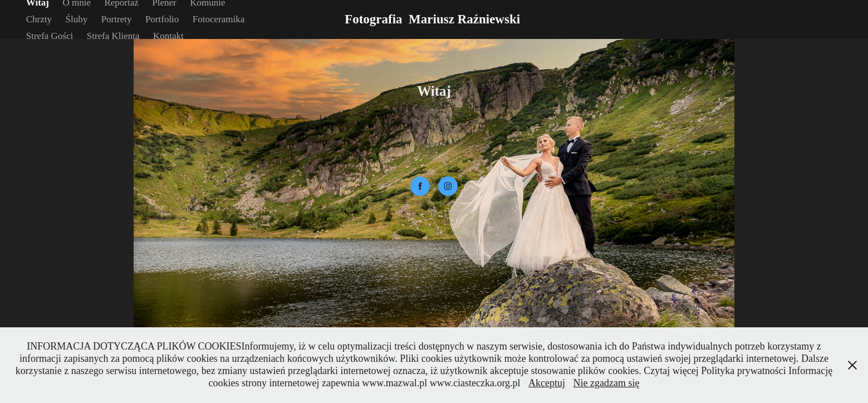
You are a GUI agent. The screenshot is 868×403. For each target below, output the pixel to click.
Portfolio (162, 19)
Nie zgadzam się (607, 383)
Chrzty (39, 19)
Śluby (77, 19)
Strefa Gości (50, 36)
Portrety (117, 19)
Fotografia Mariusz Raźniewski (434, 19)
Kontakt (168, 36)
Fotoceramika (219, 19)
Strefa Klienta (113, 36)
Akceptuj (547, 383)
